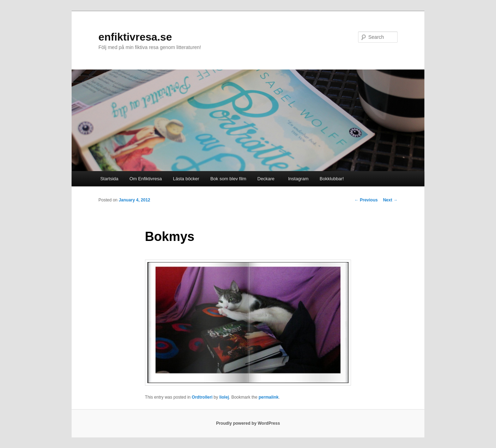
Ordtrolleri (202, 397)
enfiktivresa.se (135, 37)
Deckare (266, 179)
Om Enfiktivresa (146, 179)
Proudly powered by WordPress (248, 423)
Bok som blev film (228, 179)
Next (390, 200)
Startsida (109, 179)
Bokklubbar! (332, 179)
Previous (366, 200)
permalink (269, 397)
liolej (224, 397)
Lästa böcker (186, 179)
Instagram (297, 179)
